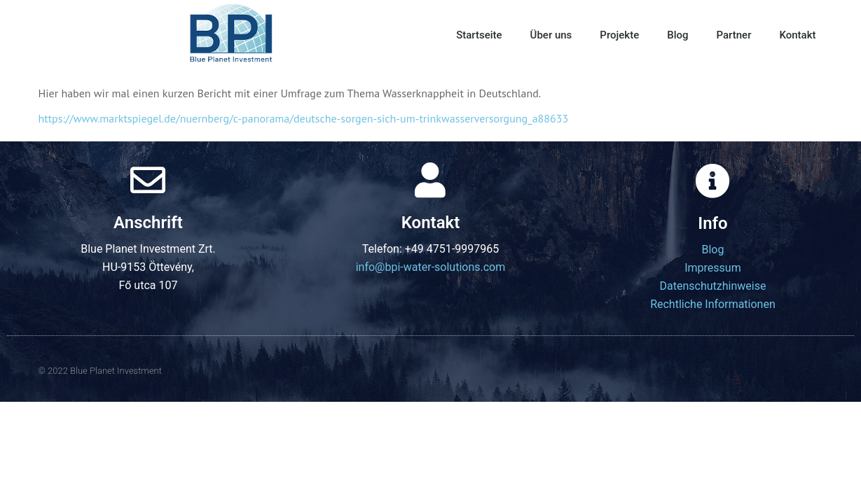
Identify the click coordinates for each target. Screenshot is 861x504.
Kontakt (797, 35)
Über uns (551, 35)
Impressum (713, 268)
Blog (677, 35)
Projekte (619, 35)
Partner (734, 35)
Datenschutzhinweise (713, 286)
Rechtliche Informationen (713, 304)
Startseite (479, 35)
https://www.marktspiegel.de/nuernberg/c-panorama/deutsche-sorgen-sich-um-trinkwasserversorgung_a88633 (304, 118)
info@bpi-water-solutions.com (431, 267)
